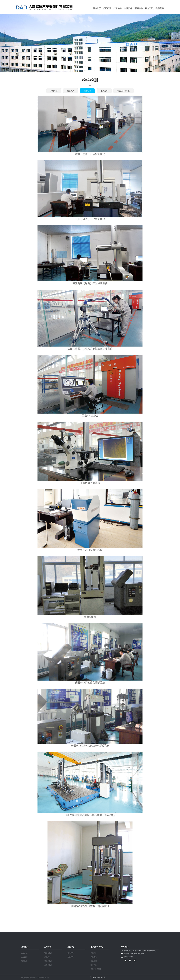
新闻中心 (139, 8)
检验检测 (87, 91)
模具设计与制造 (123, 91)
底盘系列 (47, 957)
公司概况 (107, 8)
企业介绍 (24, 953)
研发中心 (54, 91)
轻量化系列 (48, 953)
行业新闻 (70, 957)
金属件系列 (48, 965)
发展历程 (24, 961)
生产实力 (104, 91)
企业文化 (24, 957)
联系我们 (160, 8)
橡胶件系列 (48, 961)
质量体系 (71, 91)
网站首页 (97, 8)
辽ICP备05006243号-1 (98, 977)
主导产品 (128, 8)
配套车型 (149, 8)
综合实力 (118, 8)
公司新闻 (70, 953)
